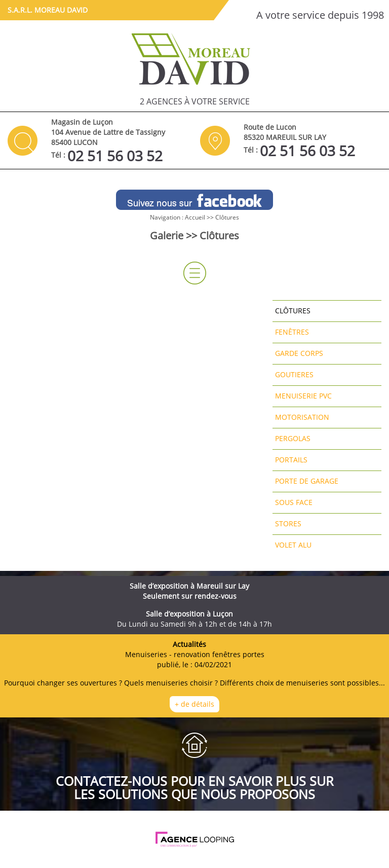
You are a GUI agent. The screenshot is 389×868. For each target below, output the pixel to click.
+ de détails (194, 704)
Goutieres (294, 374)
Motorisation (302, 417)
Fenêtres (292, 332)
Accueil (195, 217)
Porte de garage (307, 481)
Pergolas (293, 438)
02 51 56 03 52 (115, 156)
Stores (288, 523)
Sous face (294, 502)
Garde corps (299, 353)
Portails (291, 460)
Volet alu (293, 545)
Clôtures (227, 217)
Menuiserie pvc (303, 396)
